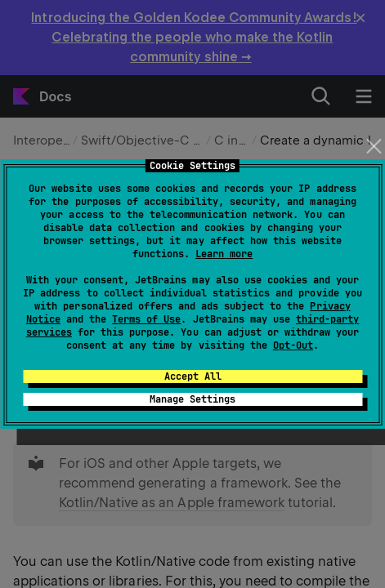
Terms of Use (146, 319)
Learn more (224, 254)
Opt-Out (293, 345)
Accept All (193, 376)
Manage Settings (192, 399)
